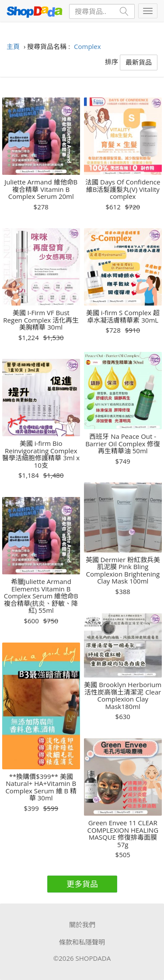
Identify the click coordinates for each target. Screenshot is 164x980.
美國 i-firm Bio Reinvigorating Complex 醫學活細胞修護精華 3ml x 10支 (41, 454)
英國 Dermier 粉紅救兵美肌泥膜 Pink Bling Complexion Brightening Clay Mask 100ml (123, 570)
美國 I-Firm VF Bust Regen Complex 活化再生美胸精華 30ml (41, 320)
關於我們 (82, 924)
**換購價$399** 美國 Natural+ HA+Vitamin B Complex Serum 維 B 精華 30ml (41, 787)
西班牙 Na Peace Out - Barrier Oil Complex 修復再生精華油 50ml (123, 444)
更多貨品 (82, 884)
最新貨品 (139, 62)
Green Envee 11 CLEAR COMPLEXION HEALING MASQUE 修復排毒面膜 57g (123, 834)
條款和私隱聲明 (82, 942)
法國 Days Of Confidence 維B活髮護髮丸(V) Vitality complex (123, 189)
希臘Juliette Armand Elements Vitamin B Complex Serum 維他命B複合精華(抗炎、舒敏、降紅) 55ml (41, 596)
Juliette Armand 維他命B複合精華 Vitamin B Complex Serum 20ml (41, 189)
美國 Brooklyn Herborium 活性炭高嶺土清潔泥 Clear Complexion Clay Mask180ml (123, 695)
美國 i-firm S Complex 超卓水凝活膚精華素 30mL (123, 316)
